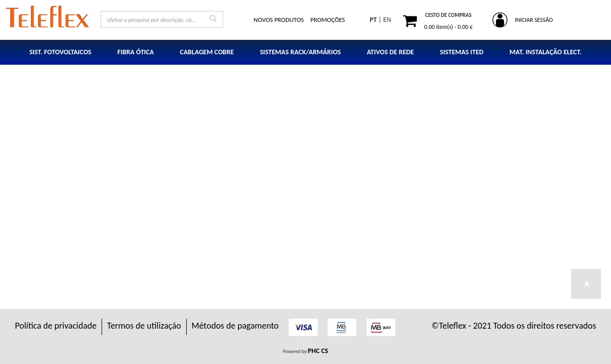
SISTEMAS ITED (461, 52)
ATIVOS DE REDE (391, 52)
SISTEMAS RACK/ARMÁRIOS (301, 52)
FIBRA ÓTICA (136, 52)
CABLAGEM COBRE (207, 52)
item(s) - (448, 27)
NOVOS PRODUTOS (279, 20)
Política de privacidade (56, 326)
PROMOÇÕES (328, 20)
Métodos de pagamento (235, 326)
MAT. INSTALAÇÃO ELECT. (546, 52)
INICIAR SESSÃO (534, 20)
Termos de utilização (144, 326)
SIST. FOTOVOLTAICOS (61, 52)
